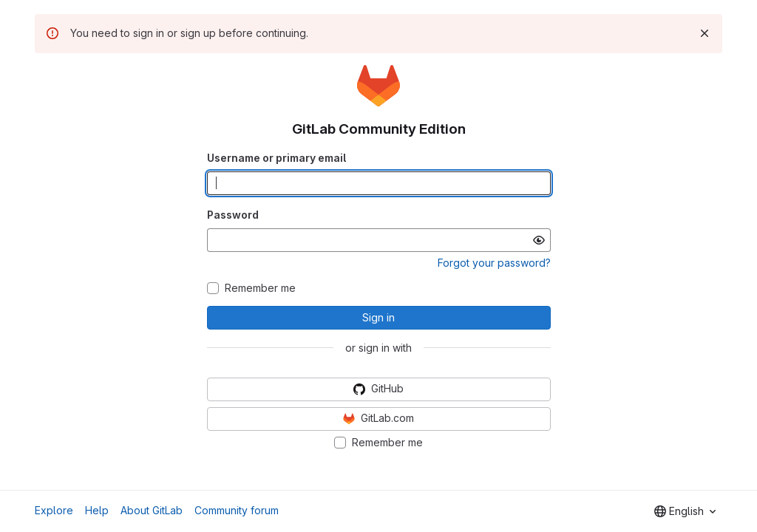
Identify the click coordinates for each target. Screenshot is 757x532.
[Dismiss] (705, 33)
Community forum (237, 510)
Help (97, 510)
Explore (54, 510)
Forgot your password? (494, 263)
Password (233, 215)
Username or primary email (276, 158)
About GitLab (152, 510)
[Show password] (539, 240)
